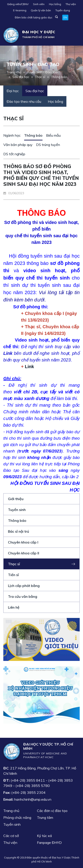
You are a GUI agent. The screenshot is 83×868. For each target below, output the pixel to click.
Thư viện (71, 4)
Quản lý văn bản (41, 10)
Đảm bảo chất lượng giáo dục (34, 17)
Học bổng (55, 4)
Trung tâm (45, 818)
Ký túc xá (44, 836)
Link (29, 367)
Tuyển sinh (17, 510)
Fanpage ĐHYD (49, 843)
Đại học (13, 91)
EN (65, 17)
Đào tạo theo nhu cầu (24, 101)
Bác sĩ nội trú (18, 531)
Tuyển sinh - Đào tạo (42, 72)
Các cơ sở (11, 836)
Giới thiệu (16, 499)
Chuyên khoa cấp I (23, 542)
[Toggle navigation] (73, 35)
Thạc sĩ (40, 77)
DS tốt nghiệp (14, 154)
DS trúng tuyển (48, 145)
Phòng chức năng (17, 818)
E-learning (20, 10)
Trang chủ (14, 72)
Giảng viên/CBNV (18, 4)
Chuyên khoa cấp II (24, 553)
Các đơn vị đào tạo (52, 811)
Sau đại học (21, 77)
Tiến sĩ (13, 575)
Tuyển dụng (63, 10)
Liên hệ (14, 607)
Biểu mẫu (53, 135)
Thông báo (59, 77)
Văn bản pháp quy (18, 145)
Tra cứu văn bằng (23, 596)
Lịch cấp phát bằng (24, 586)
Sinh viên (39, 4)
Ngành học (12, 135)
